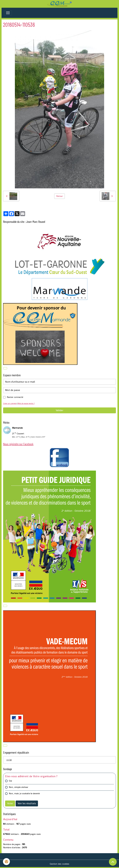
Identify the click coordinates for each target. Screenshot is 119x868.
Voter (10, 803)
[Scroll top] (113, 862)
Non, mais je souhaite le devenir (24, 793)
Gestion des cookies (59, 864)
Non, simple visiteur (19, 787)
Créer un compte (10, 403)
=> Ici (9, 760)
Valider (59, 410)
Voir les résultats (27, 803)
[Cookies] (7, 862)
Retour (59, 196)
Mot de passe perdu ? (26, 403)
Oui (10, 781)
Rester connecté (15, 397)
